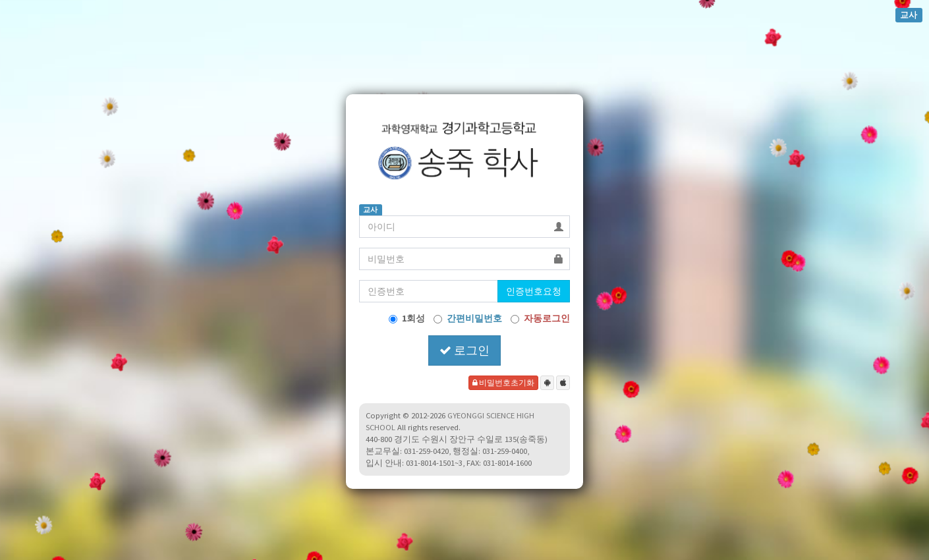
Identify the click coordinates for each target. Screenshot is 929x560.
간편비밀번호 (468, 318)
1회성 (407, 318)
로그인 (464, 350)
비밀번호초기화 (503, 382)
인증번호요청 (534, 291)
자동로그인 (540, 318)
